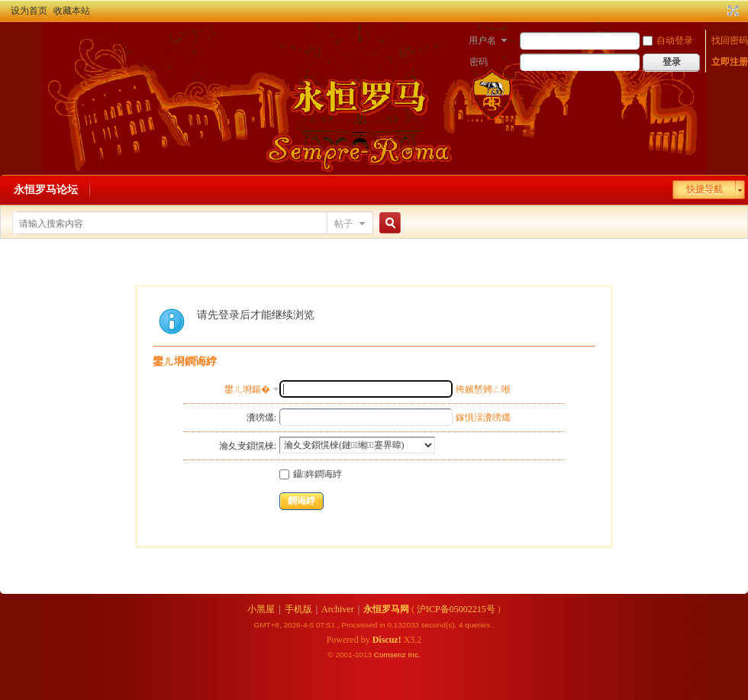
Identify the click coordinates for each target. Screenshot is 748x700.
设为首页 (29, 11)
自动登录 (668, 40)
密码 (479, 62)
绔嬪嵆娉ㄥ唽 (483, 389)
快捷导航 (704, 189)
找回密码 (730, 40)
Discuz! (387, 640)
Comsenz (391, 655)
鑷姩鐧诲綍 (311, 474)
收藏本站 (72, 11)
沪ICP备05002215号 (456, 609)
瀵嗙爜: (261, 418)
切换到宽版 (732, 11)
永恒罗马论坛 (46, 190)
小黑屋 (261, 609)
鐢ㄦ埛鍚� (247, 389)
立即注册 (730, 62)
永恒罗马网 (386, 609)
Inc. (414, 655)
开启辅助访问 (719, 11)
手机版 (298, 609)
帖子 (343, 224)
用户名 (482, 40)
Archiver (338, 609)
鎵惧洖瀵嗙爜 (483, 418)
